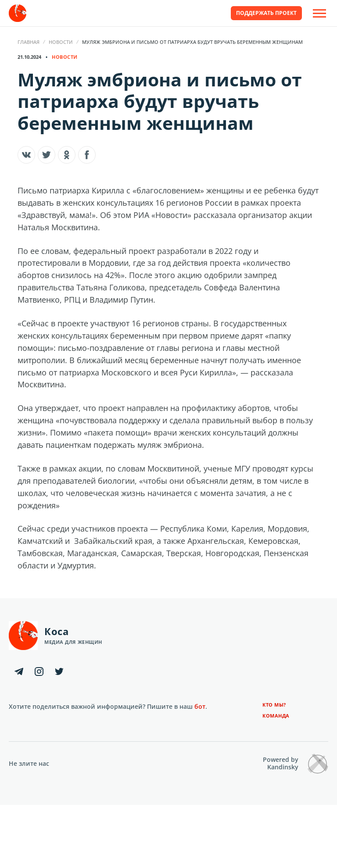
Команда (276, 716)
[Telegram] (19, 672)
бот (200, 706)
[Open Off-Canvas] (319, 13)
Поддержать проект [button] (266, 13)
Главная (29, 42)
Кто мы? (274, 705)
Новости (61, 42)
